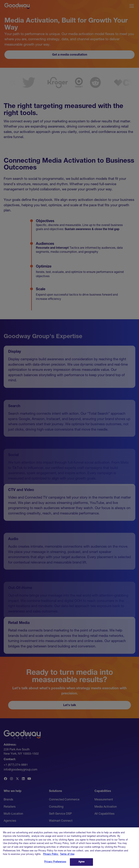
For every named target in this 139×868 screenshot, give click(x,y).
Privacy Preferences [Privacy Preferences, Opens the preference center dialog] (55, 864)
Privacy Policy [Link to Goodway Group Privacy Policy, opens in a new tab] (51, 857)
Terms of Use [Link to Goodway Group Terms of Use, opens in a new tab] (67, 857)
